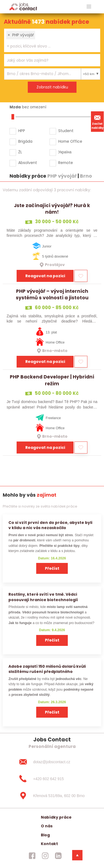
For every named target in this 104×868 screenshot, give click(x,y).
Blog (45, 835)
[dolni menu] (77, 855)
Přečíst (52, 568)
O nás (47, 826)
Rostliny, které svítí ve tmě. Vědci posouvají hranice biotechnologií (43, 597)
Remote (66, 163)
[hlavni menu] (89, 7)
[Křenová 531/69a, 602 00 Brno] (52, 796)
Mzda (15, 107)
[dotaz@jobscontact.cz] (52, 762)
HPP (22, 131)
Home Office (70, 141)
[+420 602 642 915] (52, 779)
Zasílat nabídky (97, 121)
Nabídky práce (56, 817)
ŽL (20, 152)
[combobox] (52, 40)
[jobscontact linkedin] (58, 856)
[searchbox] (49, 46)
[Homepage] (23, 6)
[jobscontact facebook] (32, 856)
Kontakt (49, 844)
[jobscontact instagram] (45, 856)
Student (66, 131)
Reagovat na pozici (45, 276)
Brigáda (25, 141)
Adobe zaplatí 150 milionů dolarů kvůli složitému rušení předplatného (47, 669)
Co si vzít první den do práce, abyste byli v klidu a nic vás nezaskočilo (50, 525)
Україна (65, 152)
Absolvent (28, 163)
